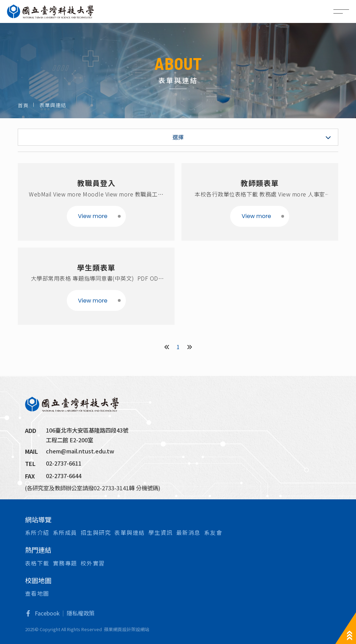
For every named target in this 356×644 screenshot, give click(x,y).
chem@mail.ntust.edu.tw (80, 451)
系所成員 (65, 532)
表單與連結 (130, 532)
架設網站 (140, 629)
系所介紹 (37, 532)
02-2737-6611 (64, 463)
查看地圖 (37, 593)
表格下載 (37, 563)
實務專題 (65, 563)
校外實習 (93, 563)
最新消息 (188, 532)
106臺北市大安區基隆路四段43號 (87, 430)
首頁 (23, 105)
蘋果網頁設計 (118, 629)
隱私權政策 (81, 613)
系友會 (213, 532)
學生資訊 (161, 532)
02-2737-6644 (64, 476)
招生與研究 (96, 532)
